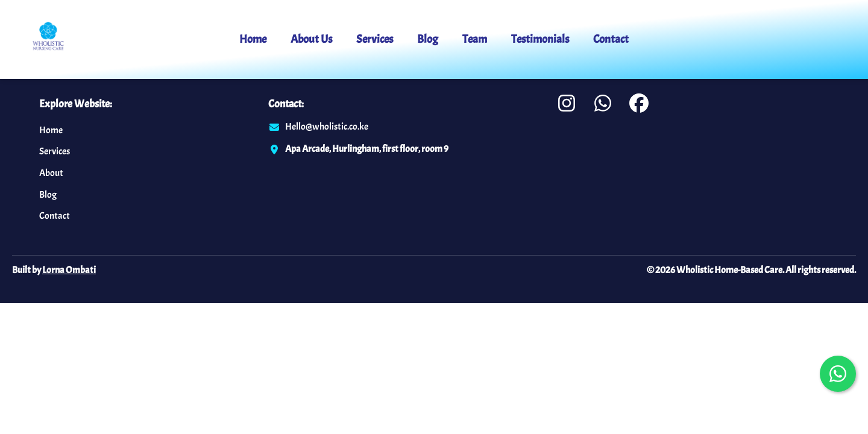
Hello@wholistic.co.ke (327, 127)
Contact (611, 39)
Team (475, 39)
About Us (311, 39)
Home (253, 39)
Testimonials (540, 39)
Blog (428, 39)
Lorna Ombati (69, 270)
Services (375, 39)
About (51, 173)
